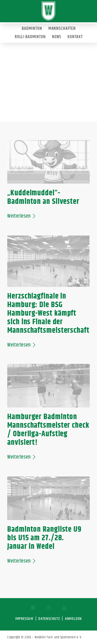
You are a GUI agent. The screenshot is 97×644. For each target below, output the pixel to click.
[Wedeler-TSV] (48, 11)
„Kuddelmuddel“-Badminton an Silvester (43, 197)
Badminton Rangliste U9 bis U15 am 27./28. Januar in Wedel (44, 538)
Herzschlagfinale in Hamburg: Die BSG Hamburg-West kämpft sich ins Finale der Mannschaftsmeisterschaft (48, 313)
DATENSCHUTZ (49, 619)
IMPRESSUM (24, 619)
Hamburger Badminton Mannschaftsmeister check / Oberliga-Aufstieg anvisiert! (48, 430)
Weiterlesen (22, 216)
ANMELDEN (73, 619)
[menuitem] (32, 27)
